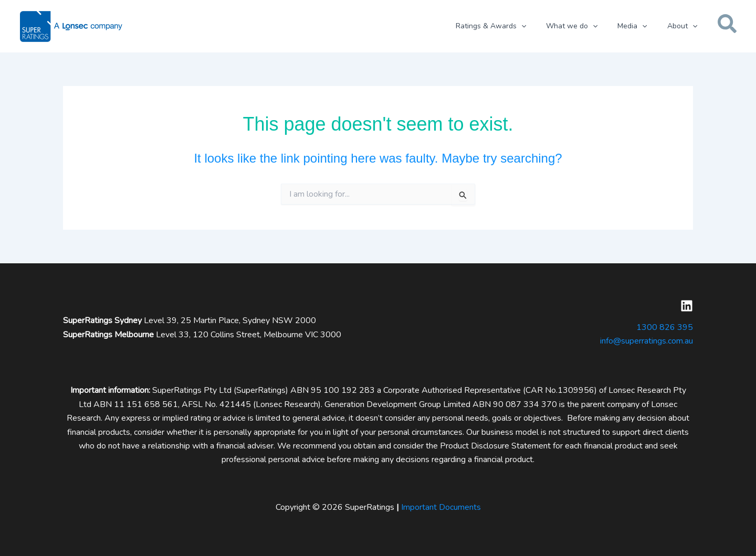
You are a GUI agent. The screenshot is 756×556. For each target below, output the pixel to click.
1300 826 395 (665, 327)
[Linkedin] (687, 306)
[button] (539, 26)
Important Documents (441, 507)
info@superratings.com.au (647, 341)
